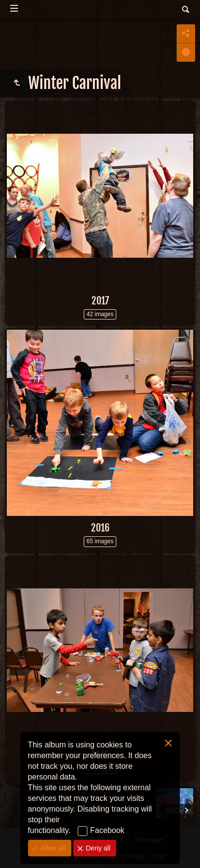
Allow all (52, 848)
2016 (100, 528)
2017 (100, 301)
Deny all (97, 848)
